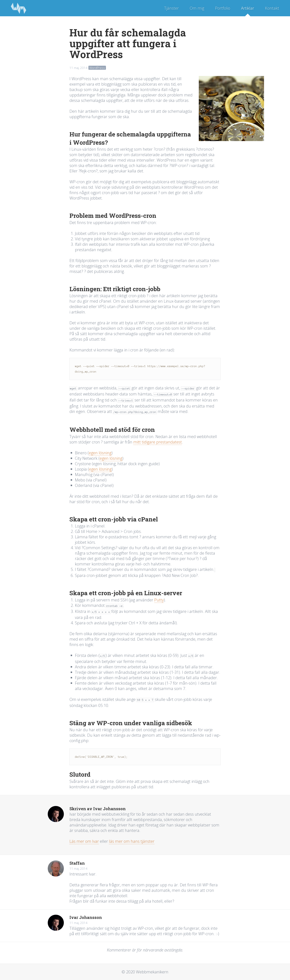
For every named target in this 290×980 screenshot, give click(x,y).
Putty (159, 600)
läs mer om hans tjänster (132, 841)
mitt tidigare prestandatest (158, 442)
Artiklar (248, 8)
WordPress (97, 68)
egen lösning (100, 453)
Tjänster (171, 8)
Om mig (197, 8)
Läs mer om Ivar (84, 841)
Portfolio (223, 8)
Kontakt (272, 8)
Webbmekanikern (19, 8)
